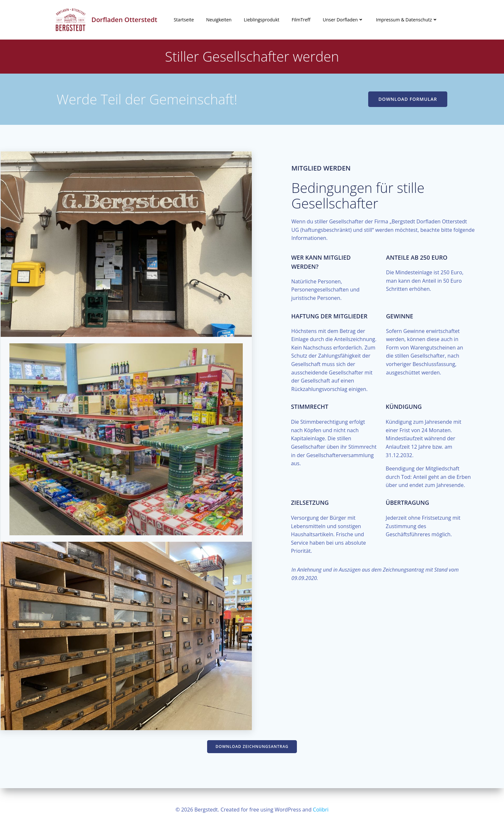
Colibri (321, 810)
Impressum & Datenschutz (407, 20)
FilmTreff (301, 20)
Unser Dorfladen (343, 20)
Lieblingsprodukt (261, 20)
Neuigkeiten (219, 20)
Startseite (184, 20)
